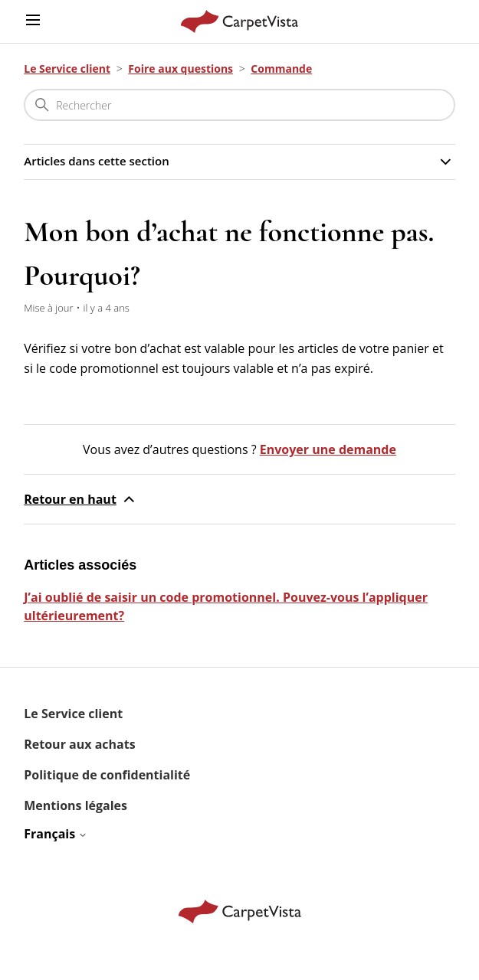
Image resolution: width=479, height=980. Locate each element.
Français (56, 834)
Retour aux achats (79, 744)
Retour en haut (81, 499)
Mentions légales (75, 805)
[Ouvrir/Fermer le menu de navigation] (33, 21)
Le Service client (67, 69)
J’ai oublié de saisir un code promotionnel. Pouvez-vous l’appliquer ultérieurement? (226, 606)
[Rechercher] (239, 105)
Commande (281, 69)
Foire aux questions (180, 69)
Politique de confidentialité (107, 775)
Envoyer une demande (328, 449)
